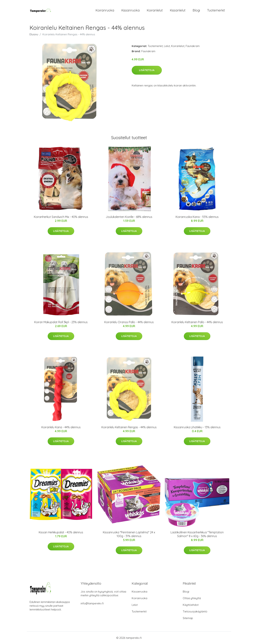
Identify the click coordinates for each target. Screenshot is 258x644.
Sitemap (188, 618)
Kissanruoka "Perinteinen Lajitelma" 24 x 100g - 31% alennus (129, 534)
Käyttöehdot (191, 605)
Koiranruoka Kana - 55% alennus (197, 217)
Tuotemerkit (216, 10)
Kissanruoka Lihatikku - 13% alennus (197, 427)
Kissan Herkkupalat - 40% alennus (61, 532)
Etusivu (34, 34)
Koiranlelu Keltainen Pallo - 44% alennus (197, 322)
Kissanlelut (178, 10)
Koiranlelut (155, 10)
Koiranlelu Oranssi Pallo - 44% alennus (129, 322)
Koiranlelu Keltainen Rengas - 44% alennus (129, 427)
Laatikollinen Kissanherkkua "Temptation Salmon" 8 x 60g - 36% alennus (197, 534)
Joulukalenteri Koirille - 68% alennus (129, 217)
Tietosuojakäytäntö (195, 611)
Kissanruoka (130, 10)
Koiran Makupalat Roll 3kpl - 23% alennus (61, 322)
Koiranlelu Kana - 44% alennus (61, 427)
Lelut (167, 46)
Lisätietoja (147, 70)
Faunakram (193, 46)
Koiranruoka (105, 10)
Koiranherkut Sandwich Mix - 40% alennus (61, 217)
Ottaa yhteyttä (192, 598)
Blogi (196, 10)
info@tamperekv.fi (92, 603)
